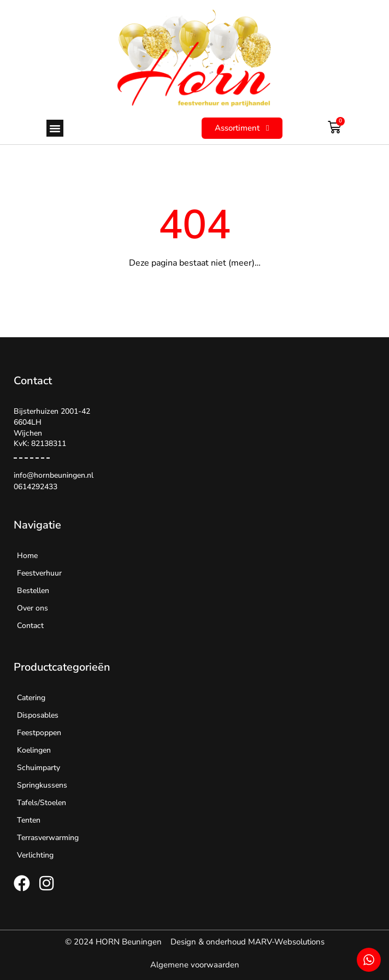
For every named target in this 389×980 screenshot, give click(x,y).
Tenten (29, 820)
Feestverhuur (39, 573)
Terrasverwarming (48, 838)
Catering (31, 698)
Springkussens (42, 785)
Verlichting (35, 855)
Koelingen (34, 750)
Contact (30, 626)
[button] (55, 128)
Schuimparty (39, 768)
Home (27, 556)
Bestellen (33, 591)
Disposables (38, 715)
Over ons (33, 608)
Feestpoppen (39, 733)
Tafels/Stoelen (42, 803)
